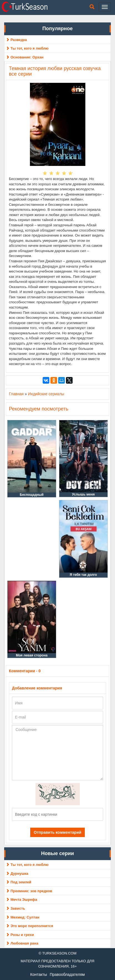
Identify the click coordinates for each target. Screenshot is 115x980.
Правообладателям (67, 974)
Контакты (39, 974)
